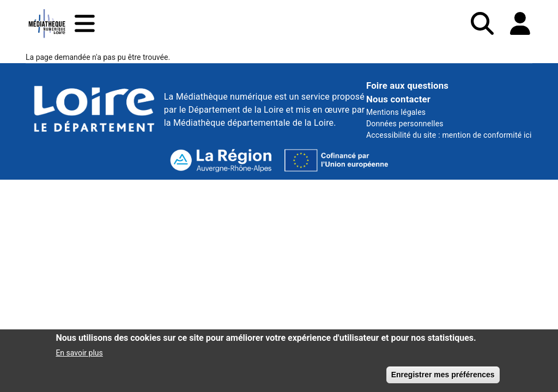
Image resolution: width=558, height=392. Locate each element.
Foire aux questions (407, 85)
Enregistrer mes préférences (443, 378)
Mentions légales (396, 112)
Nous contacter (398, 99)
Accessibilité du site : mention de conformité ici (449, 135)
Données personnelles (405, 124)
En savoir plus (79, 356)
